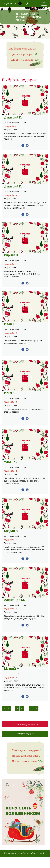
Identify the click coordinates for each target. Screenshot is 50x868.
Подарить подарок (25, 734)
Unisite (42, 853)
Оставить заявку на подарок (25, 724)
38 (31, 708)
